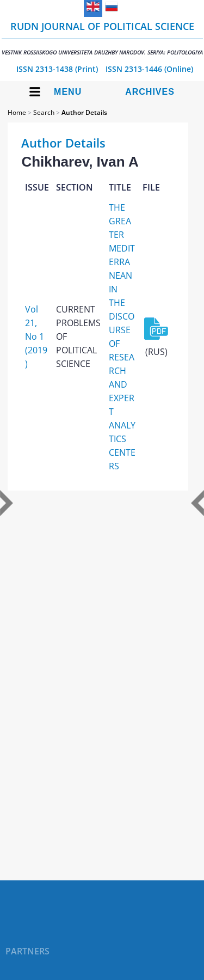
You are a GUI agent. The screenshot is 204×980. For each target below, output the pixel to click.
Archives (150, 92)
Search (44, 112)
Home (17, 112)
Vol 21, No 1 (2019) (36, 336)
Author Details (84, 112)
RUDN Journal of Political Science (102, 38)
